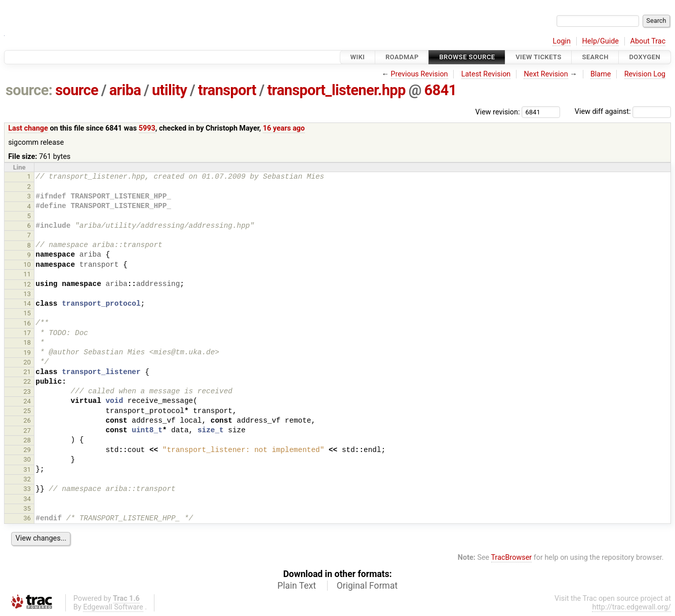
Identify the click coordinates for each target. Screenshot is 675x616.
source (77, 90)
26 (27, 420)
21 (27, 372)
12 (27, 284)
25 (27, 411)
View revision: (498, 112)
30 (27, 459)
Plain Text (297, 586)
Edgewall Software (113, 607)
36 (27, 518)
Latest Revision (486, 74)
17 (27, 333)
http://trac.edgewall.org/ (631, 607)
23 (27, 392)
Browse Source (467, 57)
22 (27, 381)
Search (595, 57)
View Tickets (538, 57)
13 (27, 294)
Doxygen (645, 57)
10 (27, 264)
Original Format (367, 586)
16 (27, 323)
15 (27, 313)
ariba (125, 90)
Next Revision (546, 74)
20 (27, 362)
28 (27, 440)
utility (169, 90)
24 (27, 401)
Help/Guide (601, 41)
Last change (28, 128)
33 (27, 489)
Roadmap (402, 57)
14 (27, 303)
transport (227, 90)
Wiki (358, 57)
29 (27, 450)
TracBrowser (512, 558)
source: (29, 90)
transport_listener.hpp (336, 90)
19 (27, 353)
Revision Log (645, 74)
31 (27, 469)
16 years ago (284, 128)
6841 (441, 90)
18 (27, 342)
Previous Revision (420, 74)
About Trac (648, 41)
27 (27, 430)
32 (27, 479)
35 (27, 508)
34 (27, 499)
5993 (147, 128)
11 (27, 274)
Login (562, 41)
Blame (601, 74)
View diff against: (623, 112)
